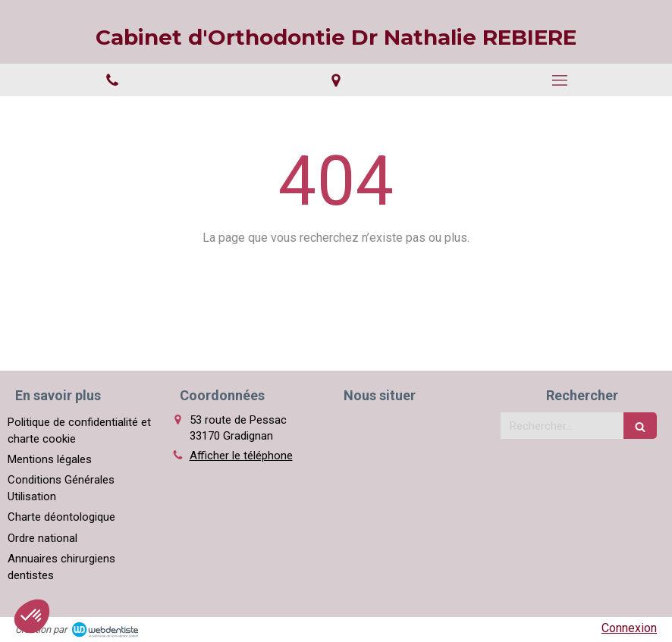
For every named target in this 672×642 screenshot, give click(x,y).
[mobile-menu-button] (560, 80)
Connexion (629, 628)
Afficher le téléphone (241, 456)
